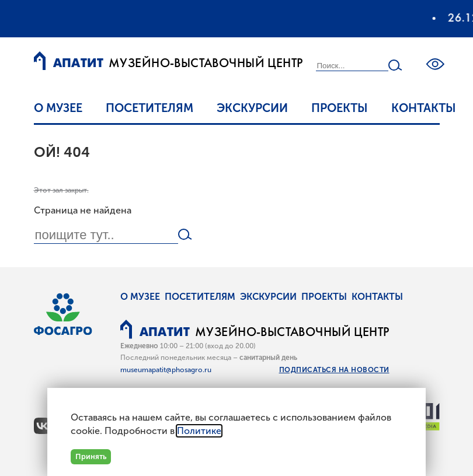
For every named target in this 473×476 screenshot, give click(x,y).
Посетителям (149, 108)
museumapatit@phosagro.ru (166, 370)
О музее (58, 108)
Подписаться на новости (334, 370)
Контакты (424, 108)
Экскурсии (252, 108)
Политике (199, 431)
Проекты (340, 108)
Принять (91, 456)
